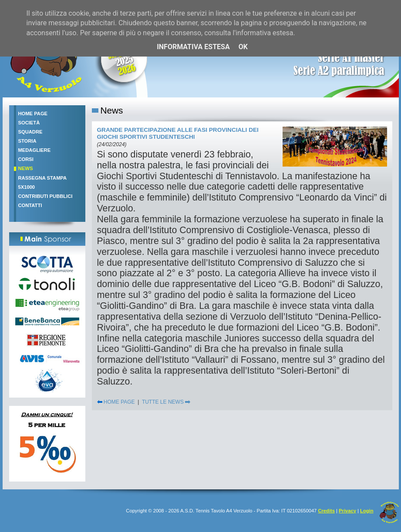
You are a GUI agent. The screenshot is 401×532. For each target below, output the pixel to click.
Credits (326, 511)
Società (29, 123)
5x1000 (27, 187)
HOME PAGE (116, 402)
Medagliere (35, 150)
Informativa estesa (193, 47)
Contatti (30, 205)
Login (367, 511)
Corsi (26, 159)
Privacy (347, 511)
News (26, 168)
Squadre (30, 132)
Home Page (33, 114)
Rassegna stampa (43, 178)
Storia (27, 141)
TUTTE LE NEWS (166, 402)
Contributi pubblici (45, 196)
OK (243, 47)
